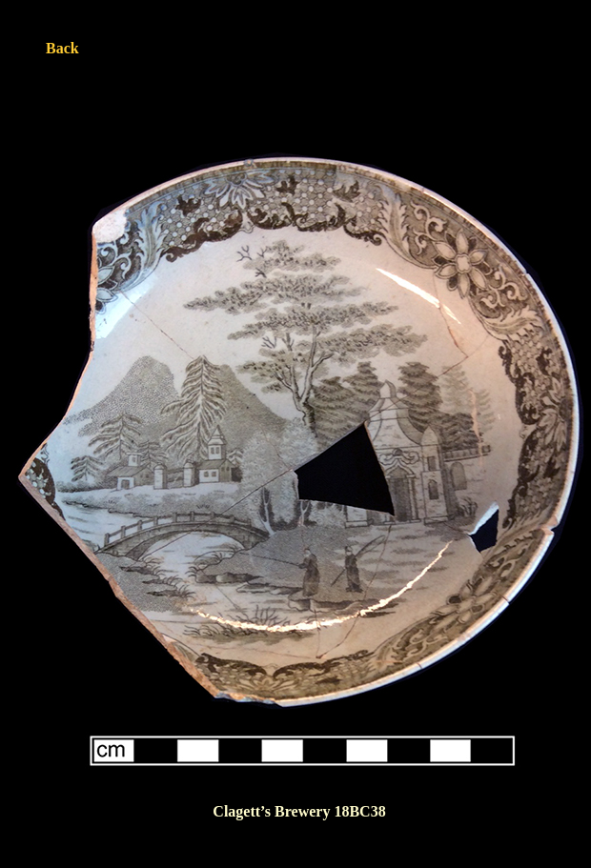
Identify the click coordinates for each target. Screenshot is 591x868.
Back (62, 48)
